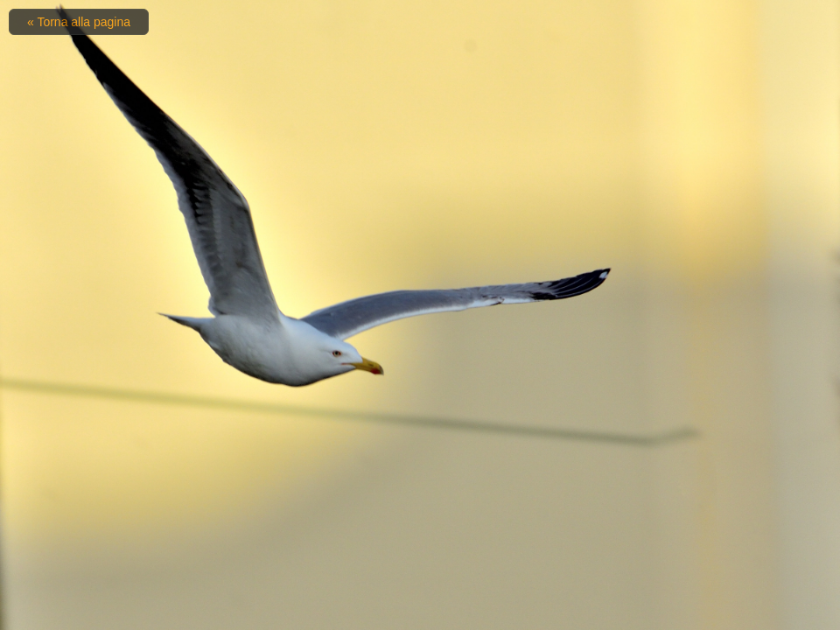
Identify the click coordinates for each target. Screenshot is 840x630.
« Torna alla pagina (79, 22)
